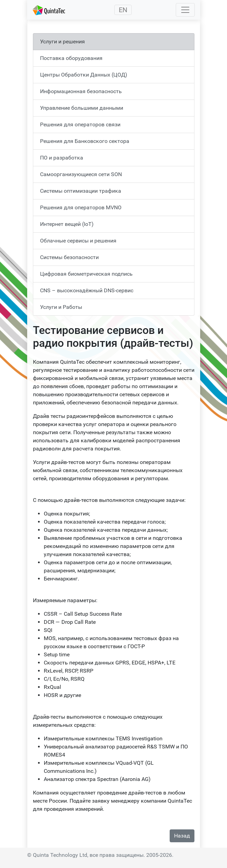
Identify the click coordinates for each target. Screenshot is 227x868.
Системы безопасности (69, 257)
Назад (182, 836)
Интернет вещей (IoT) (67, 224)
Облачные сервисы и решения (78, 241)
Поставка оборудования (71, 58)
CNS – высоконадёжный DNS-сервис (87, 290)
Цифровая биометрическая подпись (86, 274)
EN (123, 10)
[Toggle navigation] (185, 10)
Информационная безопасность (81, 91)
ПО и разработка (62, 158)
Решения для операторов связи (80, 124)
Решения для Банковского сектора (85, 141)
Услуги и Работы (61, 307)
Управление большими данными (82, 108)
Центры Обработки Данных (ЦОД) (84, 75)
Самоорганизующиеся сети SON (81, 174)
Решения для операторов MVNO (81, 207)
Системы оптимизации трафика (81, 191)
